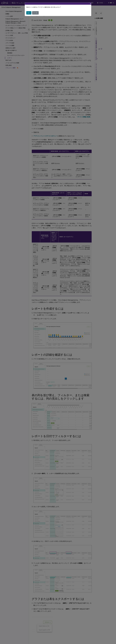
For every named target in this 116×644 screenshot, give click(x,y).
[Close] (91, 4)
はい (29, 13)
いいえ (35, 13)
